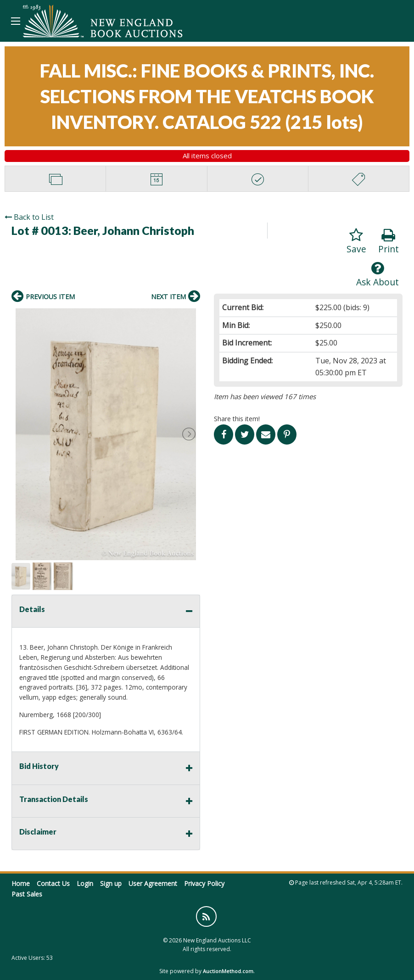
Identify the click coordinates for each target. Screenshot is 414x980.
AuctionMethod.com (228, 971)
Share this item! (237, 419)
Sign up (111, 883)
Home (21, 883)
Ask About (378, 275)
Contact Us (53, 883)
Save (356, 242)
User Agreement (153, 883)
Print (389, 242)
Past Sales (27, 894)
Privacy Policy (204, 883)
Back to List (29, 217)
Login (85, 883)
